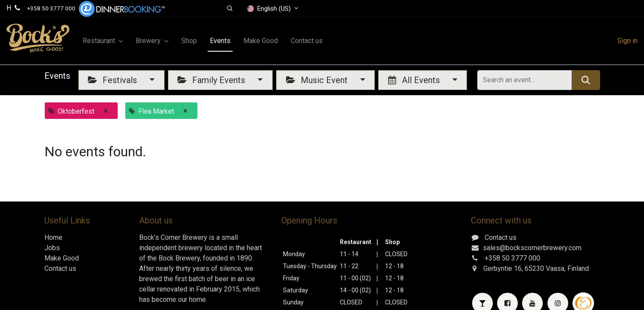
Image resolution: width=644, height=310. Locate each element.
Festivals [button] (114, 80)
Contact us (60, 268)
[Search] (586, 80)
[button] (230, 9)
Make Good (62, 258)
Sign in (627, 41)
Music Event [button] (318, 80)
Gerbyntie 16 (502, 268)
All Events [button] (415, 80)
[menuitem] (189, 41)
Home (53, 237)
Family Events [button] (212, 80)
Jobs (52, 248)
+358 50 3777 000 (51, 8)
